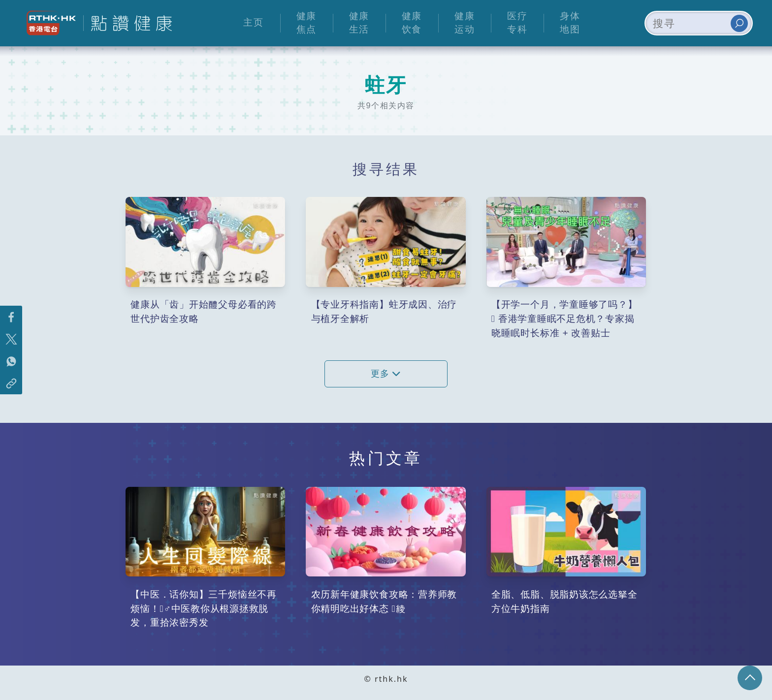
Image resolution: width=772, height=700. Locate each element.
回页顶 (750, 678)
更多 (386, 374)
